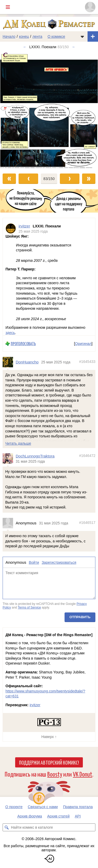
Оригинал (83, 343)
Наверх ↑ (49, 737)
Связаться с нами (43, 807)
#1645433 (87, 362)
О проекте (14, 807)
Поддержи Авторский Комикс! (49, 762)
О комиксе (56, 36)
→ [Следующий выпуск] (73, 47)
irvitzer (35, 705)
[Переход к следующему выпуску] (49, 110)
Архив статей (59, 816)
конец (24, 36)
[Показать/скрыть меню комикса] (82, 36)
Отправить (80, 617)
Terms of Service (29, 607)
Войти (34, 562)
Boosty (55, 774)
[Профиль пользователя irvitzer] (11, 229)
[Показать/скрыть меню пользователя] (90, 7)
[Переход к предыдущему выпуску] (12, 110)
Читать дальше (18, 443)
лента (37, 36)
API (78, 816)
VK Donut (83, 774)
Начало (9, 36)
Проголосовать (23, 343)
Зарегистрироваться (59, 562)
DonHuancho (27, 362)
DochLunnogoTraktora (35, 456)
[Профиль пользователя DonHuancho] (9, 362)
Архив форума (30, 816)
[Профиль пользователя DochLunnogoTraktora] (9, 458)
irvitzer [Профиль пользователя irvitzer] (24, 226)
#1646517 (87, 523)
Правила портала (78, 807)
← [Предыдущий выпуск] (25, 47)
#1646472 (87, 456)
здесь (10, 332)
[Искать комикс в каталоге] (7, 827)
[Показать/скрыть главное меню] (8, 7)
